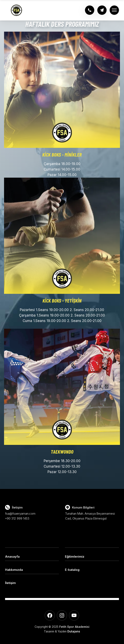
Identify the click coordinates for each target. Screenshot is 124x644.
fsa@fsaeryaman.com (20, 514)
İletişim (10, 583)
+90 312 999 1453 (17, 518)
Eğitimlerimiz (75, 557)
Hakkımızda (14, 570)
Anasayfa (12, 557)
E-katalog (72, 570)
